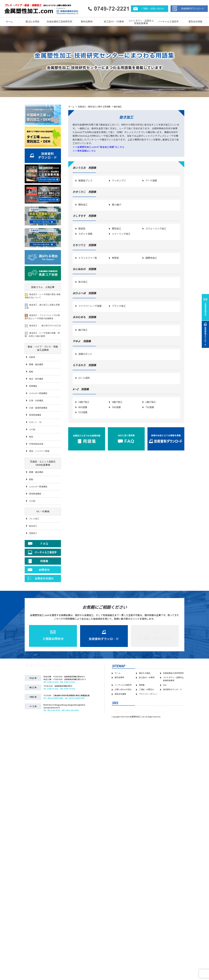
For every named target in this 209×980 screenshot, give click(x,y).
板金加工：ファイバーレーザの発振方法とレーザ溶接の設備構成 (42, 317)
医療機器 (33, 386)
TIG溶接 (150, 407)
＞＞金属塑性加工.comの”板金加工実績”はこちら (98, 147)
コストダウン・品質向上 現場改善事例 (141, 22)
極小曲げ (117, 204)
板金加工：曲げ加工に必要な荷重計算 (42, 306)
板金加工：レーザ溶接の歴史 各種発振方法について (43, 296)
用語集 (142, 685)
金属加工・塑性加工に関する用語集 (94, 107)
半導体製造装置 (36, 444)
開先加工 (83, 204)
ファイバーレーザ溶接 (90, 306)
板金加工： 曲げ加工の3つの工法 (43, 326)
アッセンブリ (119, 180)
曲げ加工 (83, 330)
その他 (32, 429)
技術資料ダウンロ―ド (172, 689)
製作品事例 (119, 677)
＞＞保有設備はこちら (84, 151)
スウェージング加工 (156, 228)
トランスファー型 (88, 258)
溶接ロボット (85, 354)
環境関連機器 (35, 415)
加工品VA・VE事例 (114, 22)
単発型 (115, 258)
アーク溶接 (151, 180)
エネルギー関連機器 (38, 393)
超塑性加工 (151, 258)
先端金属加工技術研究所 (173, 673)
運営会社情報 (195, 22)
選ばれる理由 (32, 22)
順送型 (82, 228)
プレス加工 (34, 519)
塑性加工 (117, 228)
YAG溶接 (116, 407)
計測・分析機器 (36, 401)
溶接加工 (33, 533)
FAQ (165, 685)
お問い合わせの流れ (123, 689)
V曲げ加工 (117, 402)
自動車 (32, 357)
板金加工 (33, 526)
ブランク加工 (119, 306)
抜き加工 (83, 282)
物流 (31, 437)
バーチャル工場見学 (168, 22)
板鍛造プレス (85, 180)
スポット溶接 (85, 234)
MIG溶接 (83, 407)
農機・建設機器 (36, 364)
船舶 (31, 372)
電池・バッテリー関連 (39, 451)
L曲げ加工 (151, 402)
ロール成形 (84, 378)
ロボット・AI (35, 422)
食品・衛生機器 (36, 379)
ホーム (9, 22)
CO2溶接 (83, 412)
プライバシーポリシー (148, 694)
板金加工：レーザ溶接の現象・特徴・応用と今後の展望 (42, 334)
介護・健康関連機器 (38, 408)
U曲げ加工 (84, 402)
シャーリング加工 (121, 234)
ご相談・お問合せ (146, 689)
